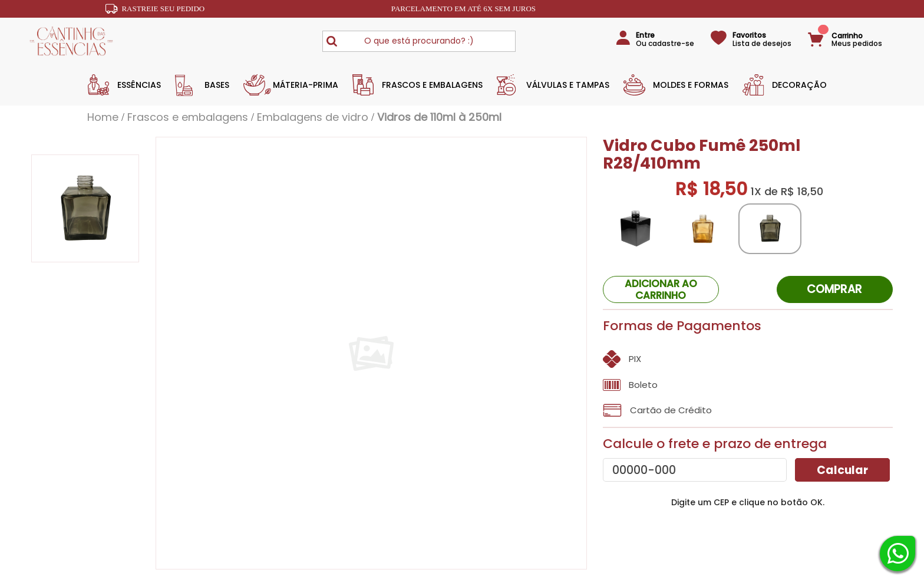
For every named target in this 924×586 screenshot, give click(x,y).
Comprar (834, 289)
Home (103, 117)
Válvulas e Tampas (568, 85)
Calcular (842, 470)
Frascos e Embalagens (432, 85)
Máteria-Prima (306, 85)
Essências (139, 85)
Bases (217, 85)
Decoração (799, 85)
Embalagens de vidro (313, 117)
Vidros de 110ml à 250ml (439, 117)
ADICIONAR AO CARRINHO (661, 289)
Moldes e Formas (691, 85)
